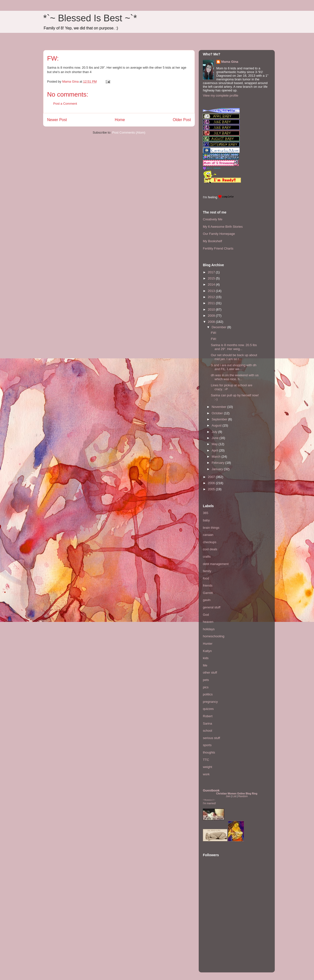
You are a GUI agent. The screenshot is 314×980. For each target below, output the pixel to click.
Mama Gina (230, 62)
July (215, 432)
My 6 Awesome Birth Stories (223, 227)
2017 (212, 272)
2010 (212, 309)
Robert (208, 716)
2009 (212, 316)
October (218, 413)
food (206, 578)
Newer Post (57, 120)
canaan (208, 535)
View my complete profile (221, 95)
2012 (212, 297)
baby (206, 520)
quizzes (208, 709)
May (215, 444)
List (234, 796)
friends (208, 585)
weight (208, 767)
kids (206, 658)
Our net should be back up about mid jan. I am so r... (234, 357)
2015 (212, 278)
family (207, 571)
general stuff (212, 607)
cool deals (210, 549)
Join (228, 796)
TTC (206, 760)
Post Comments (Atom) (129, 132)
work (206, 774)
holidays (209, 629)
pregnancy (210, 702)
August (217, 425)
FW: (214, 333)
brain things (211, 528)
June (216, 438)
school (208, 731)
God (206, 615)
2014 (212, 284)
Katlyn (207, 651)
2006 (212, 483)
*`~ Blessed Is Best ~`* (90, 18)
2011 (212, 303)
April (215, 450)
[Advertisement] (218, 938)
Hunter (208, 644)
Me (205, 665)
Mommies (208, 800)
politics (208, 694)
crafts (207, 557)
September (220, 419)
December (220, 327)
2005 (212, 489)
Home (120, 120)
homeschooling (214, 636)
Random (243, 796)
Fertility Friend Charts (218, 248)
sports (207, 745)
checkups (210, 542)
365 (206, 513)
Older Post (182, 120)
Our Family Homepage (219, 234)
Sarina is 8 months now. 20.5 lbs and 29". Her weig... (234, 347)
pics (206, 687)
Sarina (208, 723)
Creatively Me (213, 219)
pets (206, 680)
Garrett (208, 593)
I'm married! (209, 803)
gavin (207, 600)
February (219, 463)
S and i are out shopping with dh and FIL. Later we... (234, 367)
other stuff (210, 672)
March (217, 457)
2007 (212, 477)
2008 (212, 322)
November (220, 407)
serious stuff (211, 738)
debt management (216, 564)
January (218, 469)
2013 (212, 291)
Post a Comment (65, 104)
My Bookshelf (212, 241)
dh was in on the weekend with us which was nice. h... (235, 377)
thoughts (209, 752)
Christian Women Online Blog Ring (237, 794)
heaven (208, 622)
